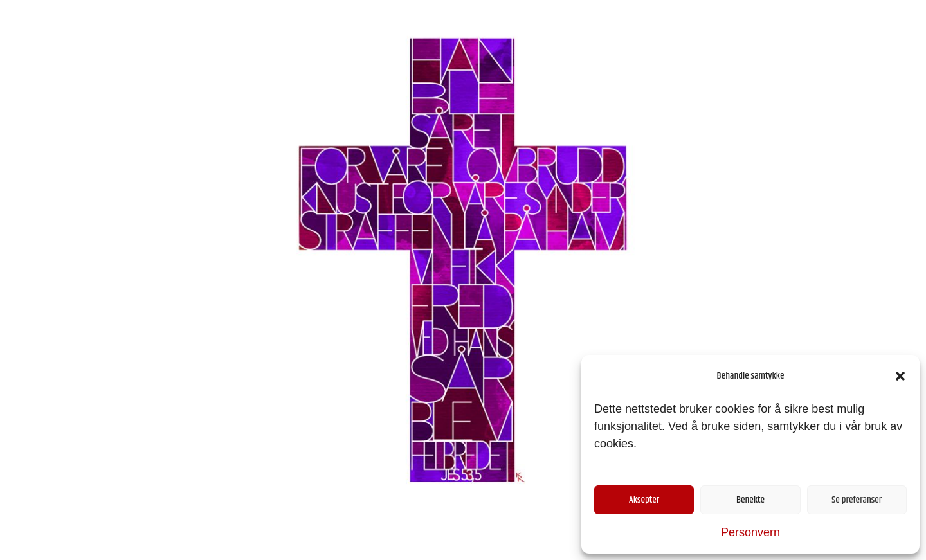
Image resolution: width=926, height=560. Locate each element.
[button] (900, 376)
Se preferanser (857, 500)
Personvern (750, 532)
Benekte (750, 500)
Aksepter (644, 500)
